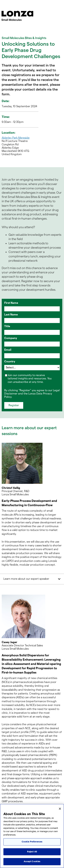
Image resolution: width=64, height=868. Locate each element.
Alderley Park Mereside (16, 138)
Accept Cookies (32, 861)
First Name (11, 303)
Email (8, 350)
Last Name (11, 315)
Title (7, 326)
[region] (32, 836)
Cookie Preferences (32, 842)
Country (10, 362)
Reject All (32, 852)
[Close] (60, 809)
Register (14, 405)
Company (11, 338)
